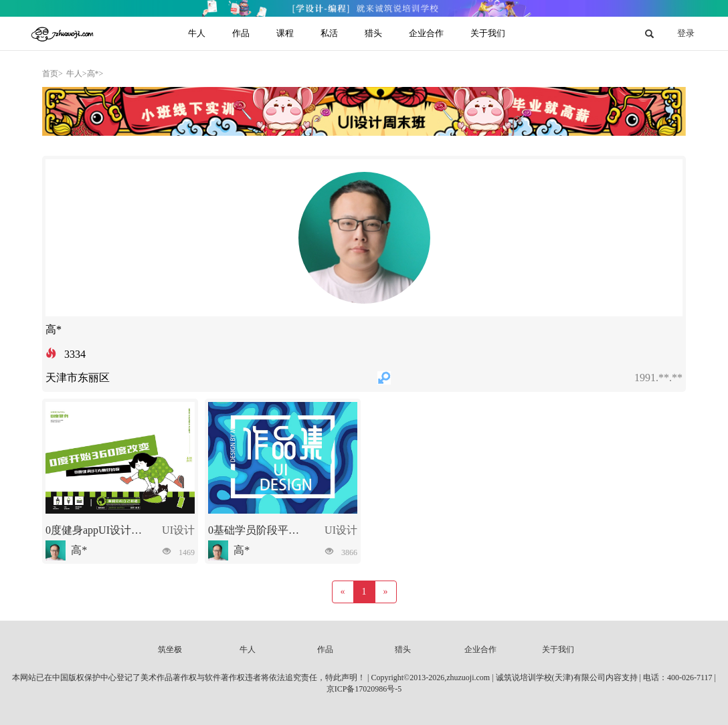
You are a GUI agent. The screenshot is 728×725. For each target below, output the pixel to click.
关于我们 (558, 649)
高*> (95, 74)
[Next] (386, 592)
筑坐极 (170, 649)
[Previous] (343, 592)
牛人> (77, 74)
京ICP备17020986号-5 (364, 689)
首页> (53, 74)
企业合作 (480, 649)
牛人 (248, 649)
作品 (325, 649)
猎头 (403, 649)
